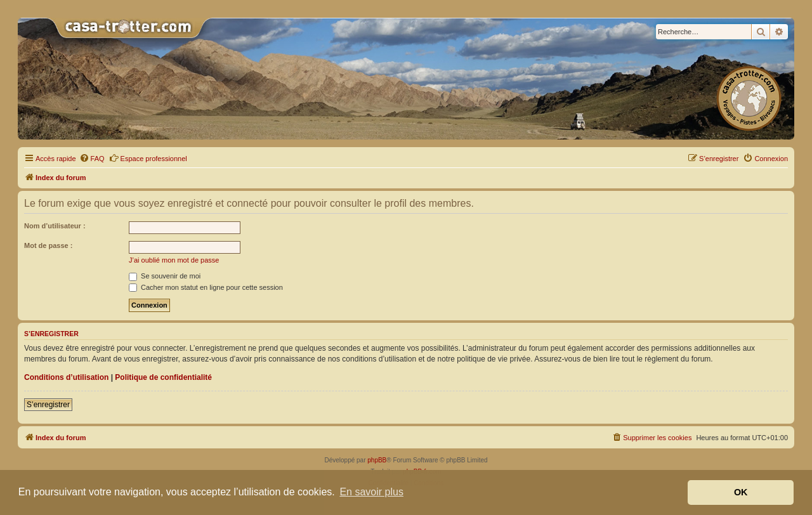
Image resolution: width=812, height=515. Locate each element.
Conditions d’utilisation (66, 377)
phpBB (377, 460)
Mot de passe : (48, 245)
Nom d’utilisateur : (55, 226)
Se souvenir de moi (165, 276)
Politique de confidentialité (163, 377)
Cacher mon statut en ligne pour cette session (206, 287)
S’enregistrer (48, 405)
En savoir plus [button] (371, 492)
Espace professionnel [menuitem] (148, 158)
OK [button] (741, 492)
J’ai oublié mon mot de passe (174, 260)
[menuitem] (92, 159)
